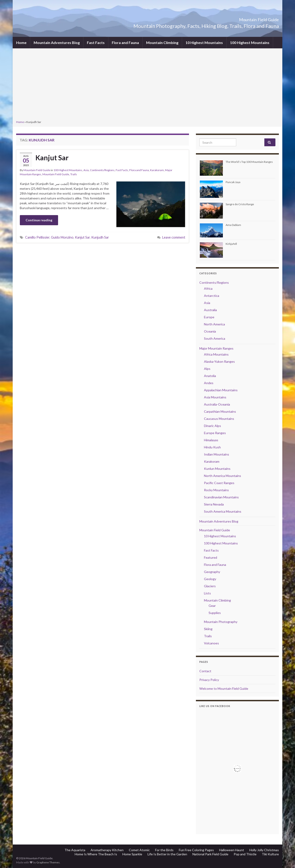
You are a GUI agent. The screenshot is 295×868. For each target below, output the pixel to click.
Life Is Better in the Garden (167, 854)
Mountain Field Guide (247, 18)
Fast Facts (96, 42)
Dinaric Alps (212, 426)
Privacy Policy (209, 680)
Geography (212, 572)
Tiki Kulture (270, 854)
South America (215, 338)
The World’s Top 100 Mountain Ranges (249, 162)
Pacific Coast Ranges (219, 483)
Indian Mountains (217, 454)
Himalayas (211, 440)
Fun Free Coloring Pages (196, 850)
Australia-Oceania (217, 404)
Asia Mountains (215, 397)
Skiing (208, 629)
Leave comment (174, 237)
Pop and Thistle (245, 854)
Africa (208, 288)
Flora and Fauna (125, 42)
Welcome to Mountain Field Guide (224, 688)
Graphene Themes (48, 862)
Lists (207, 593)
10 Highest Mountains (204, 42)
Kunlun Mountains (217, 469)
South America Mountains (223, 511)
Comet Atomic (139, 850)
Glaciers (210, 586)
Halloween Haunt (232, 850)
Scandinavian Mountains (221, 497)
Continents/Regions (102, 170)
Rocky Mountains (216, 490)
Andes (209, 383)
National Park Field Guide (210, 854)
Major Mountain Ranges (216, 348)
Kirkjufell (231, 244)
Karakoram (157, 170)
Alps (207, 369)
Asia (86, 170)
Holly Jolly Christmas (264, 850)
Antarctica (212, 296)
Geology (210, 579)
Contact (205, 671)
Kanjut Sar (52, 158)
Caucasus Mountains (219, 419)
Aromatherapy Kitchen (107, 850)
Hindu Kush (212, 447)
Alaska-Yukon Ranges (219, 361)
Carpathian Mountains (220, 411)
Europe (209, 317)
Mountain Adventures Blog (57, 42)
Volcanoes (211, 643)
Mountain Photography (221, 622)
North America (214, 324)
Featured (211, 557)
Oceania (210, 331)
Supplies (215, 613)
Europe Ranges (215, 433)
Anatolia (210, 376)
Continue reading (39, 220)
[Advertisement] (147, 85)
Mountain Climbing (162, 42)
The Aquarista (75, 850)
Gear (212, 606)
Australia (210, 310)
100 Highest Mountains (250, 42)
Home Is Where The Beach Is (96, 854)
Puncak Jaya (233, 182)
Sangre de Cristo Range (240, 204)
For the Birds (164, 850)
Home (21, 42)
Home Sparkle (132, 854)
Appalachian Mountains (221, 390)
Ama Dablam (233, 225)
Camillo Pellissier (37, 237)
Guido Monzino (62, 237)
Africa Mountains (216, 354)
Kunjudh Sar (100, 237)
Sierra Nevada (214, 504)
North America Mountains (223, 476)
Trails (74, 174)
